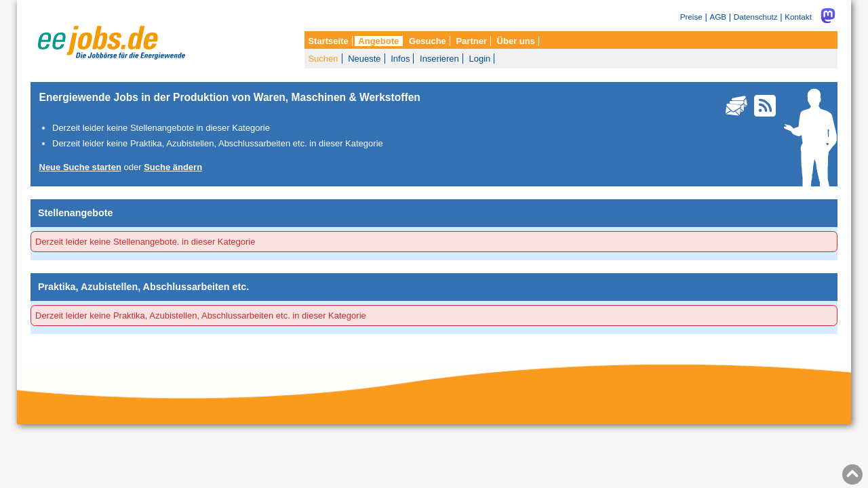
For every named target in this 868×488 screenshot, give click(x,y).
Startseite (328, 41)
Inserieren (439, 59)
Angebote (378, 41)
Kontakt (798, 17)
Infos (400, 59)
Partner (471, 41)
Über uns (516, 41)
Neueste (364, 59)
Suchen (323, 59)
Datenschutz (756, 17)
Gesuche (428, 41)
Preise (691, 17)
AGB (718, 17)
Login (479, 59)
